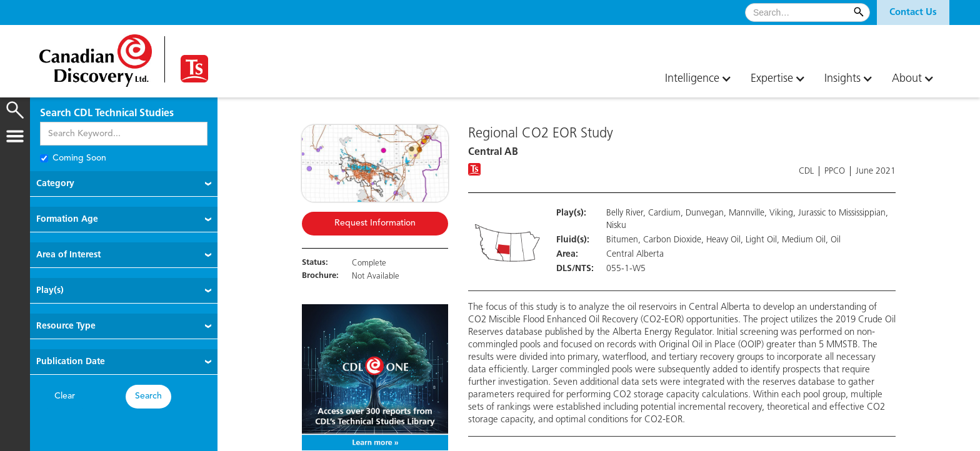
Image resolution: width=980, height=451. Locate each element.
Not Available (376, 276)
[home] (96, 56)
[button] (913, 12)
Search (148, 396)
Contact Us (913, 12)
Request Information (375, 223)
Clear (65, 396)
